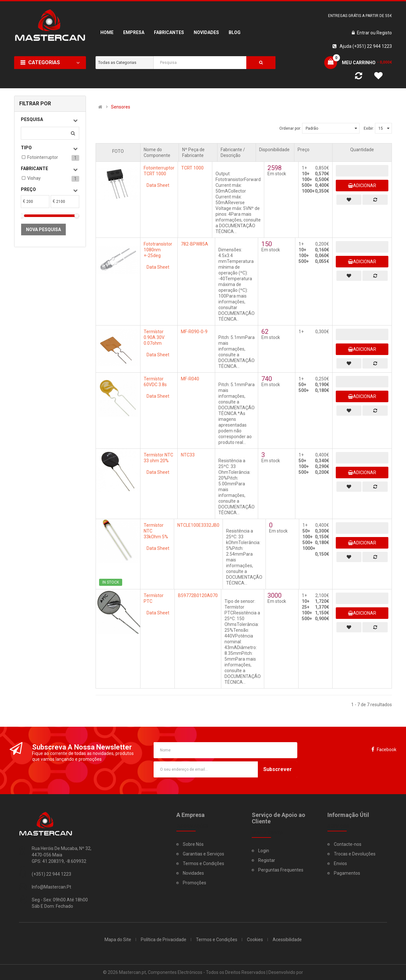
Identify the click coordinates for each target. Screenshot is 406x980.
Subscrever (278, 769)
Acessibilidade (287, 940)
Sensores (121, 107)
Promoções (195, 883)
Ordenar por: (290, 128)
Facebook (387, 750)
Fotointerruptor (43, 157)
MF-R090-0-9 (194, 332)
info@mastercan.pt (51, 887)
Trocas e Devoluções (355, 854)
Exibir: (369, 128)
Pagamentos (347, 873)
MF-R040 (190, 379)
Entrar (364, 33)
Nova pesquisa (43, 230)
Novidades (193, 873)
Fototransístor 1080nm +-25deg (158, 250)
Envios (340, 863)
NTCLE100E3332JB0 (198, 525)
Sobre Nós (193, 844)
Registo (384, 33)
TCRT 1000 (192, 168)
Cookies (255, 940)
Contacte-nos (348, 844)
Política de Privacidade (164, 940)
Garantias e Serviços (203, 854)
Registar (267, 860)
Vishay (34, 178)
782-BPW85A (195, 244)
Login (264, 851)
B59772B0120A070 (198, 595)
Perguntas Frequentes (281, 870)
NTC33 (188, 455)
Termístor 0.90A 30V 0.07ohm (154, 337)
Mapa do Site (118, 940)
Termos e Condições (203, 863)
